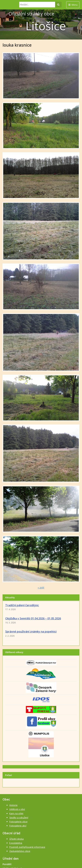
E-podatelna (16, 843)
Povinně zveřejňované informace (27, 847)
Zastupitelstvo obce (20, 851)
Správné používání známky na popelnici (31, 632)
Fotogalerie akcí (18, 826)
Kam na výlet (16, 813)
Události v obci (17, 809)
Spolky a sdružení (19, 817)
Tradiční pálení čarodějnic (22, 605)
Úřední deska (16, 839)
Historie (13, 805)
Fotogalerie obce (18, 822)
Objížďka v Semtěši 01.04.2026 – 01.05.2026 (33, 618)
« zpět (41, 588)
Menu (73, 5)
